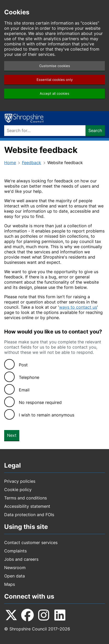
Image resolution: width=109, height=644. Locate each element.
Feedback (31, 163)
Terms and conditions (25, 498)
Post (23, 365)
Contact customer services (31, 542)
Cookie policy (18, 490)
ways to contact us (78, 307)
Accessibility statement (27, 506)
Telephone (29, 377)
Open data (15, 576)
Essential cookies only (55, 80)
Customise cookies (55, 66)
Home (10, 163)
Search (95, 130)
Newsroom (15, 568)
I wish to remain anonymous (47, 415)
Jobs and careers (21, 559)
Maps (10, 584)
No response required (40, 402)
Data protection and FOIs (29, 515)
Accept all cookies (54, 94)
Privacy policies (20, 481)
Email (24, 390)
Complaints (15, 551)
